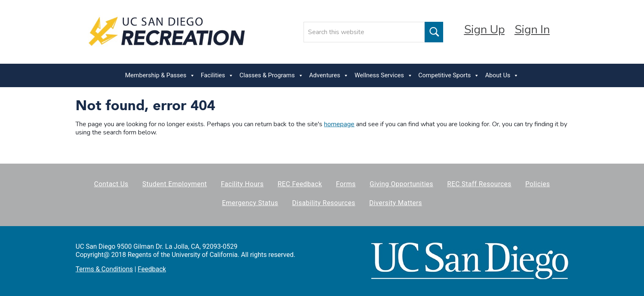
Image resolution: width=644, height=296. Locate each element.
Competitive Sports (449, 75)
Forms (346, 184)
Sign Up (484, 30)
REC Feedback (300, 184)
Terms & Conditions (104, 269)
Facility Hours (242, 184)
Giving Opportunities (401, 184)
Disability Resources (324, 203)
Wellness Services (383, 75)
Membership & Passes (160, 75)
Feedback (152, 269)
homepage (339, 124)
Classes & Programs (271, 75)
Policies (538, 184)
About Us (502, 75)
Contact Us (111, 184)
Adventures (329, 75)
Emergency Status (250, 203)
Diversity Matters (396, 203)
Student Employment (175, 184)
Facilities (217, 75)
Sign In (532, 30)
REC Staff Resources (479, 184)
